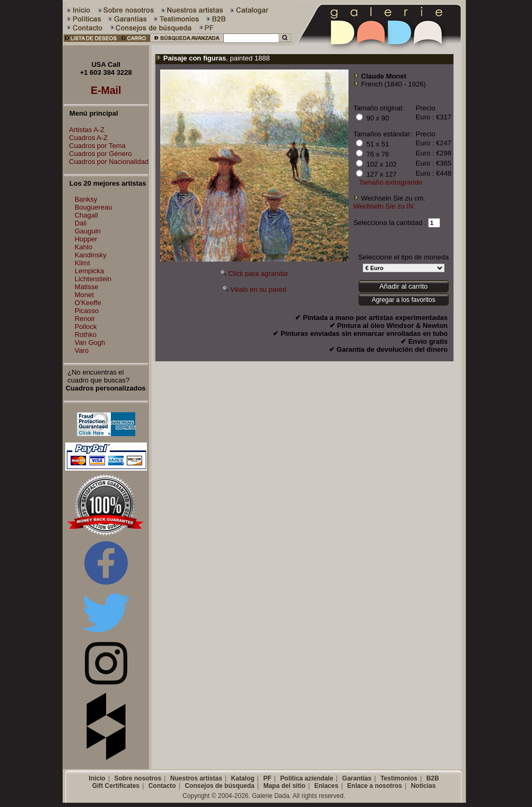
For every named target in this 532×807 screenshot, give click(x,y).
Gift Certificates (116, 786)
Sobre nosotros (138, 778)
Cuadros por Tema (95, 146)
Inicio (97, 778)
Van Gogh (90, 342)
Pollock (86, 327)
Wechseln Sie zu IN (383, 206)
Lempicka (90, 271)
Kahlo (84, 247)
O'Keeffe (88, 303)
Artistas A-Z (84, 130)
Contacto (162, 786)
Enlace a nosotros (375, 786)
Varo (82, 350)
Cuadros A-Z (86, 138)
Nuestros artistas (196, 778)
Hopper (86, 239)
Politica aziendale (307, 778)
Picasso (87, 311)
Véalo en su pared (258, 289)
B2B (433, 778)
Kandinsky (91, 255)
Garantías (357, 778)
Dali (81, 223)
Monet (84, 295)
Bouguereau (94, 207)
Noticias (424, 786)
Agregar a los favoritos (404, 300)
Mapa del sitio (284, 786)
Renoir (85, 319)
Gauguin (88, 231)
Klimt (82, 263)
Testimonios (399, 778)
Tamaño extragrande (391, 182)
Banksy (86, 199)
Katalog (243, 778)
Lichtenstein (93, 279)
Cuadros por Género (98, 154)
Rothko (86, 335)
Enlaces (326, 786)
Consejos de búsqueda (219, 786)
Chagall (86, 215)
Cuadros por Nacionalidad (106, 162)
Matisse (87, 287)
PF (267, 778)
